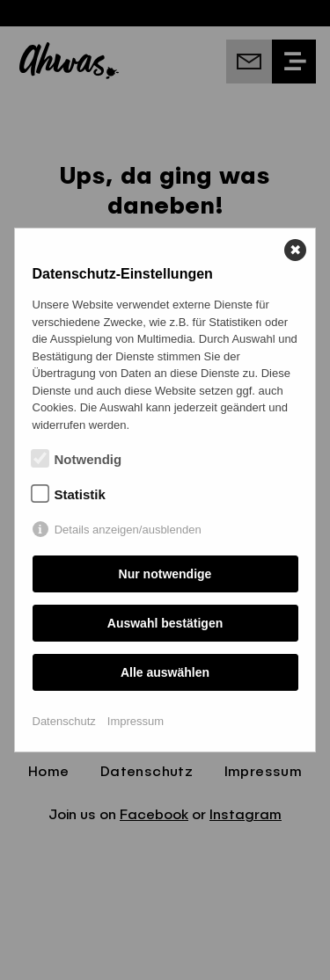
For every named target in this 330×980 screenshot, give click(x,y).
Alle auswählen (165, 672)
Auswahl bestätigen (165, 623)
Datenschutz (64, 721)
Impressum (136, 721)
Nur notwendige (165, 574)
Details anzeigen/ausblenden (128, 530)
